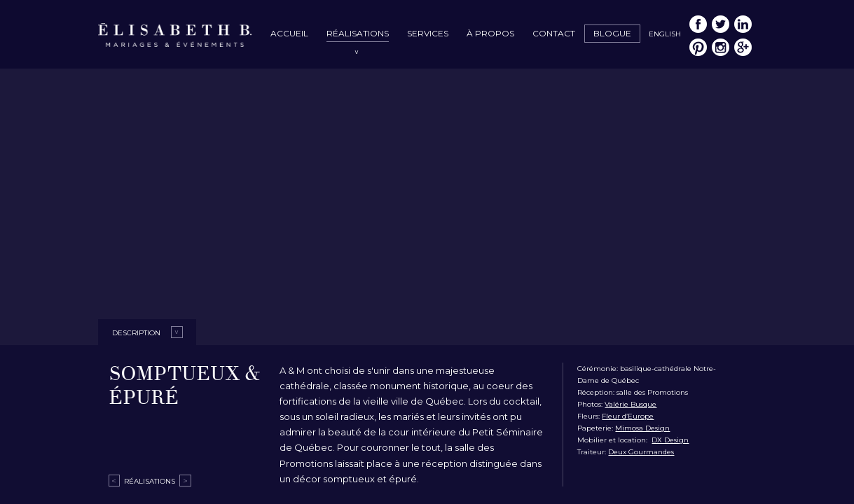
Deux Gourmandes (641, 452)
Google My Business (743, 47)
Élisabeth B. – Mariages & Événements (175, 36)
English (665, 34)
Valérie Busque (631, 404)
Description (136, 333)
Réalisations (358, 33)
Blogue (612, 33)
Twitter (721, 24)
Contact (554, 33)
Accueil (289, 33)
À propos (490, 33)
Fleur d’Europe (628, 416)
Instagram (721, 47)
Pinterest (698, 47)
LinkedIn (743, 24)
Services (428, 33)
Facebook (698, 24)
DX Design (670, 440)
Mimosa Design (642, 428)
